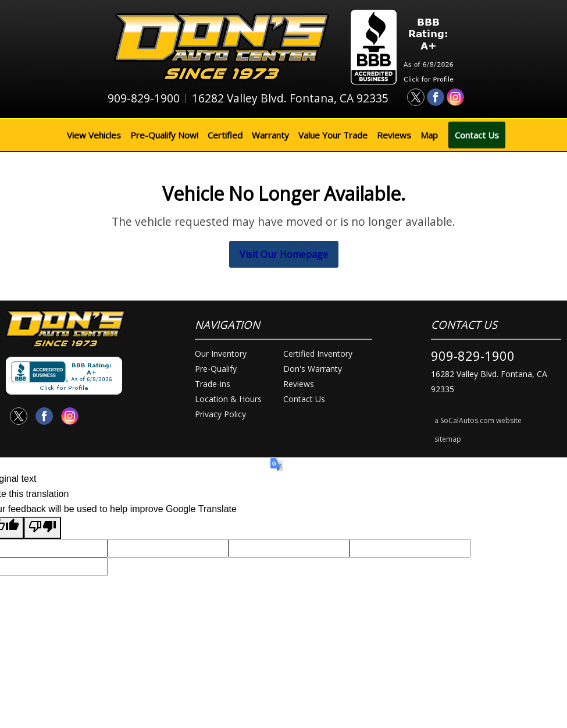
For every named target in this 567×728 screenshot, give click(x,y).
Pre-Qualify (216, 369)
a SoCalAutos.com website (478, 420)
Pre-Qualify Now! (164, 135)
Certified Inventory (318, 354)
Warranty (270, 135)
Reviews (394, 135)
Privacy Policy (220, 414)
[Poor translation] (42, 528)
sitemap (448, 439)
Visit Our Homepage (284, 254)
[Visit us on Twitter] (416, 97)
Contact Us (477, 135)
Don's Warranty (313, 369)
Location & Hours (228, 399)
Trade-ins (213, 384)
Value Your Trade (333, 135)
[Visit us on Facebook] (436, 97)
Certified (225, 135)
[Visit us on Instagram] (455, 97)
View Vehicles (94, 135)
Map (429, 135)
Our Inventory (221, 354)
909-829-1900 (473, 356)
